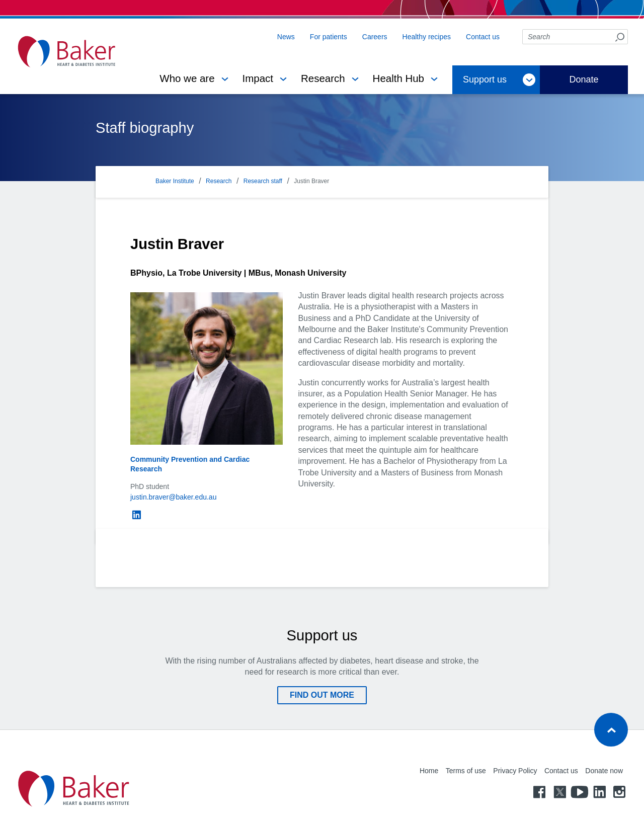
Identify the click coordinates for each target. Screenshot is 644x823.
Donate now (604, 771)
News (286, 37)
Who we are (187, 78)
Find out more (322, 695)
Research (323, 78)
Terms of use (466, 771)
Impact (258, 78)
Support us (485, 79)
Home (429, 771)
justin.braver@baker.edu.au (173, 497)
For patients (329, 37)
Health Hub (398, 78)
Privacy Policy (515, 771)
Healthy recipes (427, 37)
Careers (375, 37)
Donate (584, 79)
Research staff (263, 181)
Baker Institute (175, 181)
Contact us (483, 37)
